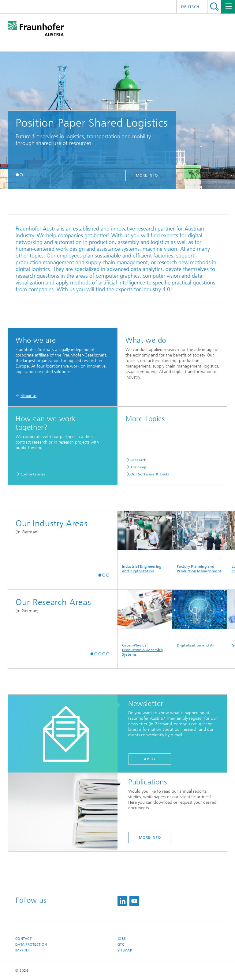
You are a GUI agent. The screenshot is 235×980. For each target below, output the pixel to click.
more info (147, 175)
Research (138, 460)
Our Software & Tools (150, 474)
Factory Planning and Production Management (200, 542)
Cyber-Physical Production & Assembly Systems (145, 623)
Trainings (139, 467)
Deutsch (190, 7)
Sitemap (125, 950)
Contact (23, 939)
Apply (150, 759)
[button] (17, 175)
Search (214, 7)
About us (28, 396)
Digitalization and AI (200, 619)
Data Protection (31, 945)
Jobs (122, 939)
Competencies (33, 474)
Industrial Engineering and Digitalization (145, 542)
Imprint (22, 950)
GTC (121, 945)
